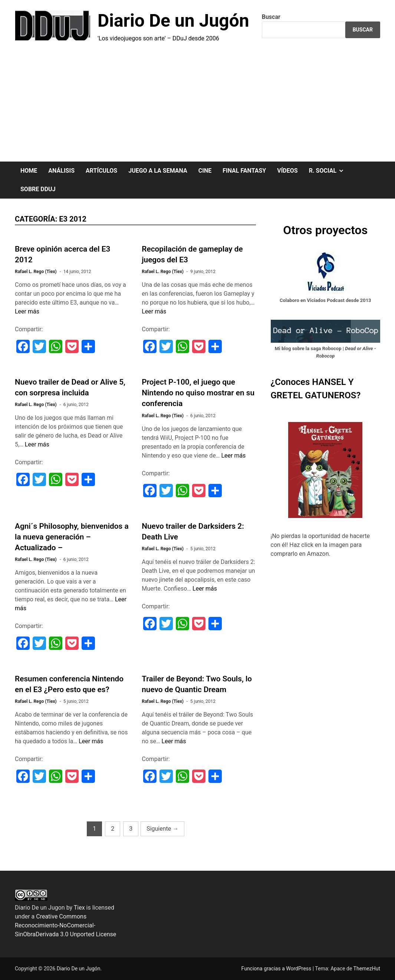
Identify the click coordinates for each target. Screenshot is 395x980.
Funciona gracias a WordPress (277, 969)
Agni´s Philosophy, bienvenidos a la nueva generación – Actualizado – (72, 537)
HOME (29, 171)
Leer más (27, 311)
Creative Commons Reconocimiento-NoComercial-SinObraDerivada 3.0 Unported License (65, 925)
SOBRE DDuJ (38, 189)
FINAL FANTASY (244, 171)
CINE (205, 171)
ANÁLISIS (61, 171)
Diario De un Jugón (173, 21)
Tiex (79, 908)
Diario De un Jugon (40, 908)
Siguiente (162, 829)
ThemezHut (367, 969)
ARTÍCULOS (101, 171)
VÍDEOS (287, 171)
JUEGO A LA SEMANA (158, 171)
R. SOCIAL (329, 171)
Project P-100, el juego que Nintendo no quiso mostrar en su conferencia (198, 393)
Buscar (271, 17)
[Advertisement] (197, 106)
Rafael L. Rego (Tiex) (36, 272)
